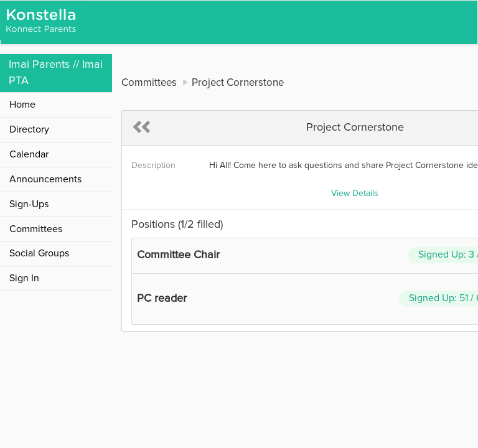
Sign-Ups (29, 204)
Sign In (24, 278)
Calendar (29, 154)
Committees (36, 229)
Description (153, 166)
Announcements (45, 179)
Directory (29, 129)
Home (22, 105)
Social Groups (39, 253)
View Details (355, 194)
